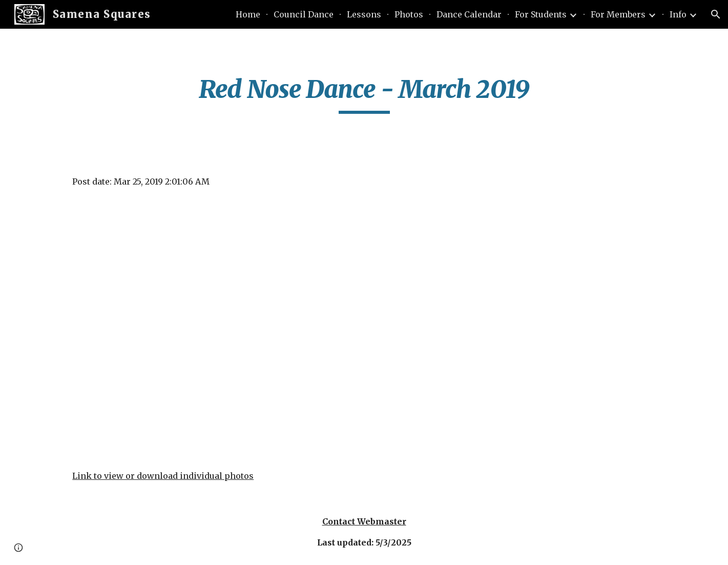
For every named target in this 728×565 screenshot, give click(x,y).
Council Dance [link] (304, 14)
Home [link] (248, 14)
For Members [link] (618, 14)
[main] (364, 94)
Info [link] (678, 14)
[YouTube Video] (314, 329)
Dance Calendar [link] (469, 14)
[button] (716, 14)
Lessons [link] (364, 14)
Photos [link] (409, 14)
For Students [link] (541, 14)
